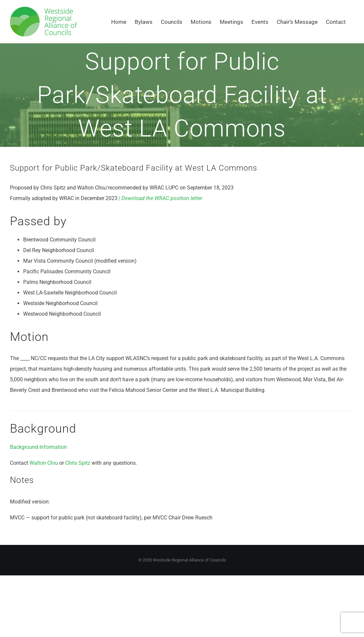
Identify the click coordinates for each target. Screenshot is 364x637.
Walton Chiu (44, 463)
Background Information (38, 447)
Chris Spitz (78, 463)
